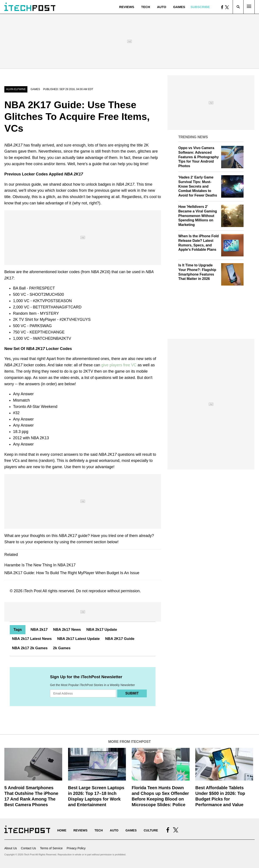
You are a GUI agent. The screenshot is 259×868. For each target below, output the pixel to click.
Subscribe (200, 7)
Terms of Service (51, 848)
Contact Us (28, 848)
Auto (162, 7)
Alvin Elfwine (16, 89)
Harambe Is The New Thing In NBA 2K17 (40, 565)
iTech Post (33, 591)
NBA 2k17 (39, 630)
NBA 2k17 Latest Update (79, 639)
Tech (146, 7)
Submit (132, 693)
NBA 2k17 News (67, 630)
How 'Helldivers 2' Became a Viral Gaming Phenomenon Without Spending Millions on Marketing (198, 216)
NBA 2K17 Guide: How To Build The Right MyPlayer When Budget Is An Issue (72, 573)
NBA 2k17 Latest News (32, 639)
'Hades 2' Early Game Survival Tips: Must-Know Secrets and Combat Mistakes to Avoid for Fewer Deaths (198, 186)
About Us (11, 848)
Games (179, 7)
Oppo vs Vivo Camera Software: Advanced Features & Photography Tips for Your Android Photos (199, 157)
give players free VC (119, 365)
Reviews (127, 7)
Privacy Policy (76, 848)
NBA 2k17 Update (102, 630)
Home (62, 830)
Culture (151, 830)
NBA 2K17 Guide (120, 639)
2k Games (62, 648)
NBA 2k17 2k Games (30, 648)
